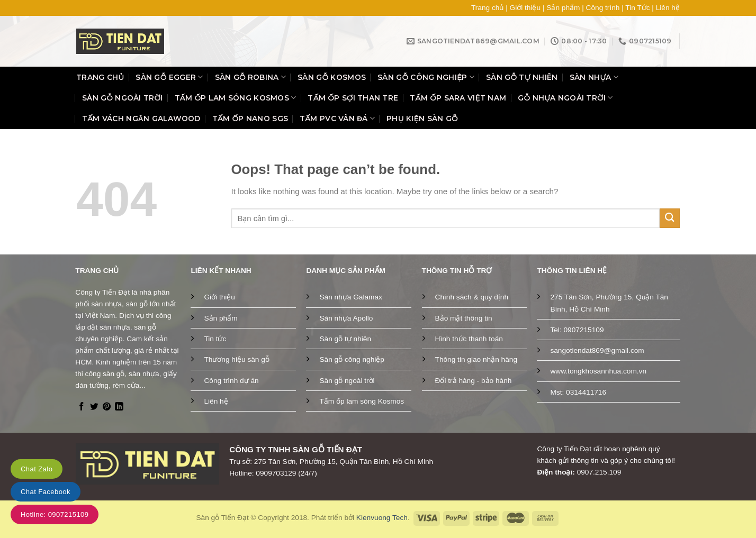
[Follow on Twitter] (94, 407)
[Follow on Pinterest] (107, 407)
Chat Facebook (46, 492)
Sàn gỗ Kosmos (332, 77)
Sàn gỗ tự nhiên (522, 77)
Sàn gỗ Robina (251, 77)
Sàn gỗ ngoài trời (123, 98)
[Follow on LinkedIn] (119, 407)
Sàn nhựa (594, 77)
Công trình (603, 8)
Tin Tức (637, 8)
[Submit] (670, 218)
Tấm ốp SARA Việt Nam (458, 98)
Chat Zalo (37, 469)
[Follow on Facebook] (82, 407)
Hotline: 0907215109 (55, 514)
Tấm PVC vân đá (337, 118)
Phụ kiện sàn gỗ (422, 118)
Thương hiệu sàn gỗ (236, 359)
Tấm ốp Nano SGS (250, 118)
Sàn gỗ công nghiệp (426, 77)
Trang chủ (487, 8)
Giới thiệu (525, 8)
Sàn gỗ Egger (169, 77)
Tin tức (215, 339)
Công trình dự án (231, 381)
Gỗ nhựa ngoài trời (565, 98)
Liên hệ (668, 8)
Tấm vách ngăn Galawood (141, 118)
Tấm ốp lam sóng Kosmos (236, 98)
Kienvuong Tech (382, 518)
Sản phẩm (563, 8)
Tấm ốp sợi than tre (353, 98)
